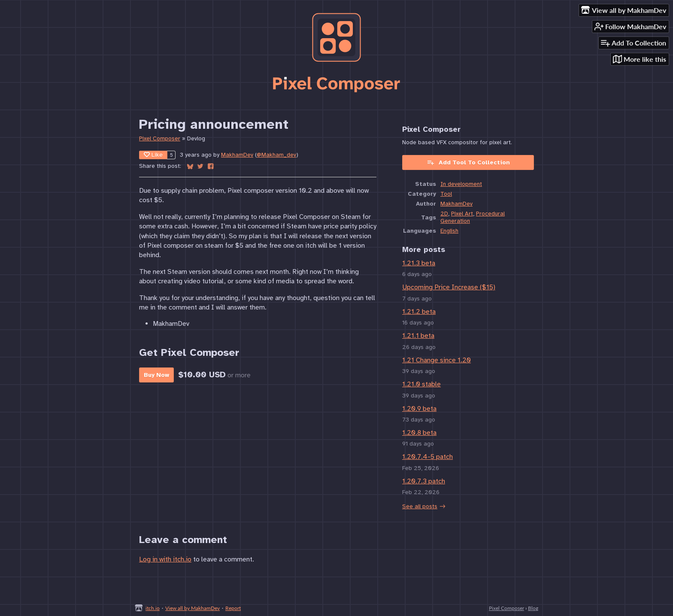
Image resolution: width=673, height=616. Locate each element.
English (449, 231)
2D (444, 214)
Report (233, 608)
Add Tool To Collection (468, 162)
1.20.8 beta (419, 433)
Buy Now (156, 375)
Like (153, 155)
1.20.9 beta (419, 409)
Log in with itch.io (165, 559)
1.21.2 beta (419, 312)
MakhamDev (237, 155)
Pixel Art (462, 214)
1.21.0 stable (421, 384)
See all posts (420, 506)
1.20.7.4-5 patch (427, 457)
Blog (533, 608)
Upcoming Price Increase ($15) (449, 287)
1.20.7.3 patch (424, 481)
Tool (446, 194)
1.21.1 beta (418, 336)
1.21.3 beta (419, 263)
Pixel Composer (160, 138)
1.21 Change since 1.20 (437, 360)
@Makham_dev (276, 155)
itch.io (153, 608)
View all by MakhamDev (193, 608)
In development (461, 184)
